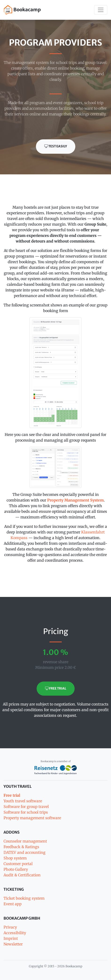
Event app (13, 904)
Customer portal (18, 864)
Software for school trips (26, 812)
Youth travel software (23, 801)
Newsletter (13, 944)
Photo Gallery (16, 869)
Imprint (11, 938)
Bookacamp (22, 10)
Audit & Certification (22, 875)
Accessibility (15, 933)
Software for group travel (26, 807)
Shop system (15, 858)
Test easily (56, 146)
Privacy (10, 927)
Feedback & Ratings (21, 847)
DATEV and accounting (25, 852)
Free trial (56, 688)
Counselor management (25, 841)
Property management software (32, 818)
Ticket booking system (24, 898)
